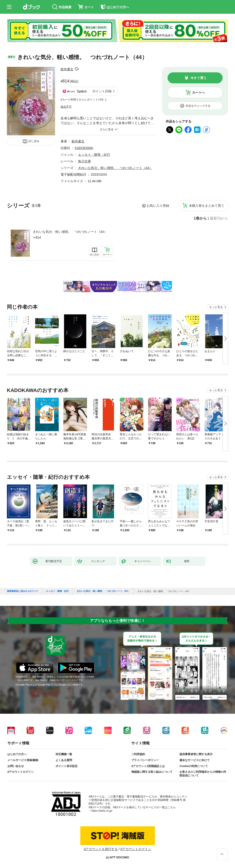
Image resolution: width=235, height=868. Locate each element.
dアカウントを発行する (101, 849)
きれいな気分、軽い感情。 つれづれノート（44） (70, 232)
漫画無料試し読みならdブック (22, 591)
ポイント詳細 (102, 91)
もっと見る (216, 307)
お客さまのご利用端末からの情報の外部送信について (203, 774)
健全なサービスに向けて (195, 760)
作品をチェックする (198, 106)
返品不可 (66, 107)
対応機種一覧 (64, 754)
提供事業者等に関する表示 (196, 754)
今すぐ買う (199, 78)
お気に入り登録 (158, 206)
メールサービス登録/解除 (23, 760)
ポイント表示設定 (67, 766)
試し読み (34, 141)
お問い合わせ (16, 766)
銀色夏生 (67, 69)
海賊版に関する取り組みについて (152, 772)
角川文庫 (84, 161)
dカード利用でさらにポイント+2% (82, 100)
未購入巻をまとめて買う (207, 206)
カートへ (199, 93)
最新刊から (219, 218)
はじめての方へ (17, 754)
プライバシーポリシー (145, 760)
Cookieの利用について (194, 766)
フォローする (77, 69)
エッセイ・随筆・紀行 (94, 155)
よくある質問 (64, 760)
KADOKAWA (84, 148)
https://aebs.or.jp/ (102, 811)
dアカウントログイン (21, 772)
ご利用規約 (138, 754)
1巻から (200, 218)
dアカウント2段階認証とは (148, 766)
